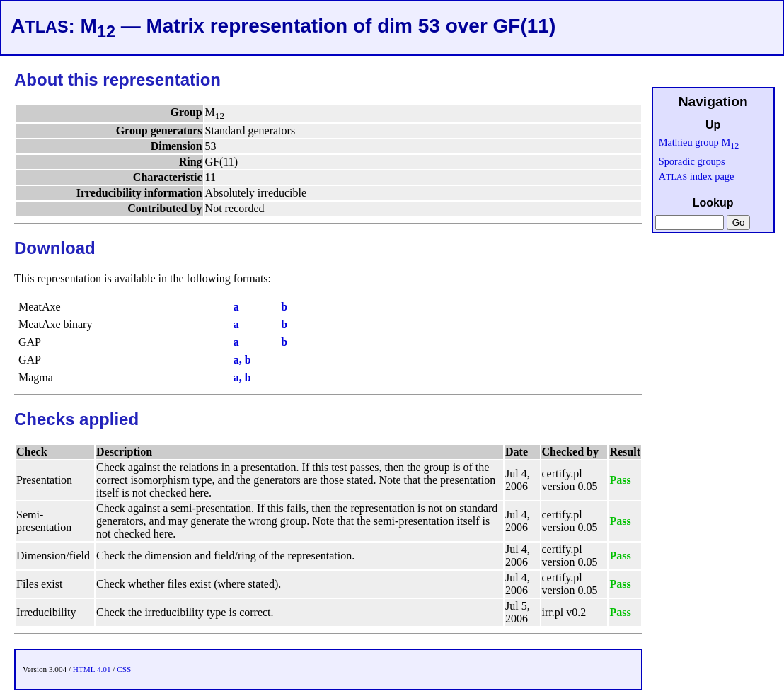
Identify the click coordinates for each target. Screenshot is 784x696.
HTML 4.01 (92, 669)
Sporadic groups (692, 161)
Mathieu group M (699, 142)
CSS (124, 669)
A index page (697, 176)
